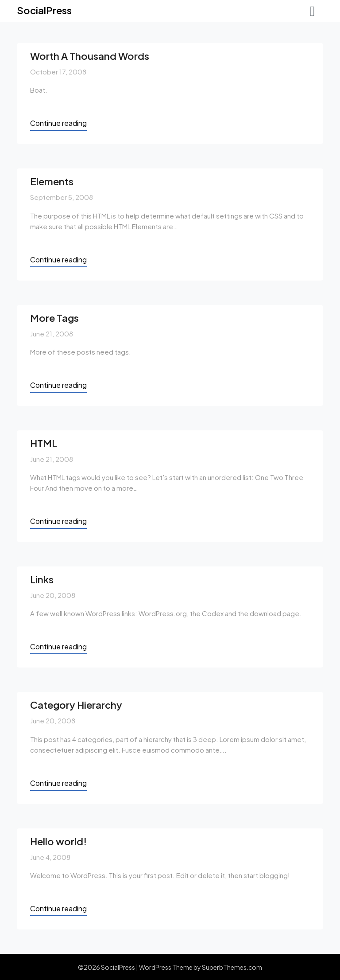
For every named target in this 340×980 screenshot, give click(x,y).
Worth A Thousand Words (90, 56)
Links (42, 579)
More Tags (54, 318)
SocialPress (44, 10)
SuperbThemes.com (232, 967)
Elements (52, 181)
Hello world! (58, 841)
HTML (44, 443)
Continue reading (58, 123)
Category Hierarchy (76, 705)
